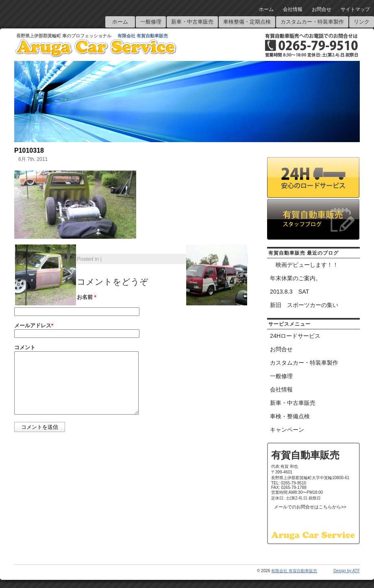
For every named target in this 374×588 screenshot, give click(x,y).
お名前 (87, 297)
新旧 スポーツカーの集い (304, 305)
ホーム (266, 9)
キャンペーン (287, 430)
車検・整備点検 (290, 416)
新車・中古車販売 (192, 22)
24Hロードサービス (295, 336)
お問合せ (322, 9)
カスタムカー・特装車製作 (312, 22)
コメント (25, 347)
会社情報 (293, 9)
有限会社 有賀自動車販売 (143, 36)
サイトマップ (355, 9)
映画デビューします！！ (304, 265)
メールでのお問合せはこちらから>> (310, 507)
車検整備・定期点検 (247, 22)
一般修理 (151, 22)
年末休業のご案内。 (296, 278)
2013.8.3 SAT (289, 292)
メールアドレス (34, 325)
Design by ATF (347, 571)
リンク (362, 22)
